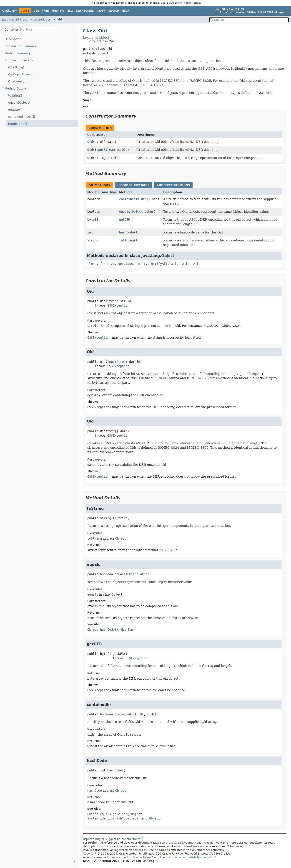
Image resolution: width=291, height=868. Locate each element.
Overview (10, 11)
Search (114, 11)
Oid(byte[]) (16, 81)
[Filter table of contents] (39, 29)
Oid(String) (16, 67)
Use (36, 11)
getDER (125, 220)
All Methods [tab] (99, 185)
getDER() (15, 110)
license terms (191, 3)
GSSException (118, 305)
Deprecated (85, 11)
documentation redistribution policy (190, 857)
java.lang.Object (96, 38)
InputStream (105, 150)
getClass (125, 264)
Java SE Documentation (187, 843)
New (70, 11)
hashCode (126, 232)
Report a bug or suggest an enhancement (112, 839)
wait (175, 264)
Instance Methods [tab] (133, 185)
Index (101, 11)
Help (125, 11)
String (100, 158)
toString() (15, 96)
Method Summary (18, 53)
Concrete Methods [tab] (173, 185)
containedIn (129, 199)
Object (103, 53)
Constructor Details (19, 60)
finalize (107, 264)
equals (125, 212)
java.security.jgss (15, 19)
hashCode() (18, 124)
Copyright (90, 854)
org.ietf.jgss (42, 19)
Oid (59, 19)
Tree (45, 11)
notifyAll (159, 264)
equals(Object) (19, 103)
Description (13, 39)
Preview (58, 11)
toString (126, 240)
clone (92, 264)
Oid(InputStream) (21, 74)
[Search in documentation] (249, 20)
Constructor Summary (21, 46)
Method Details (16, 88)
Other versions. (237, 846)
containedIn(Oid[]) (22, 117)
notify (142, 264)
